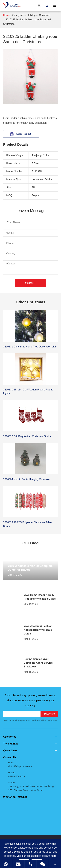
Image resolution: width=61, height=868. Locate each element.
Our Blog (30, 543)
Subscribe (49, 714)
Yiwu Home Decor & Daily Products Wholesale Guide (40, 597)
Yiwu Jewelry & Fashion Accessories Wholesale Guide (38, 630)
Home (7, 15)
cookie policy (34, 856)
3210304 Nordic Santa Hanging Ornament (27, 479)
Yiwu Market (30, 744)
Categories (18, 15)
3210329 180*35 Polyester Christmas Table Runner (27, 524)
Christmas (45, 15)
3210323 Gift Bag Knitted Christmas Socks (27, 436)
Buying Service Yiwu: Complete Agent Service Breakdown (38, 663)
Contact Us (10, 757)
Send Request (21, 134)
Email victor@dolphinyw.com (20, 764)
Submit (30, 283)
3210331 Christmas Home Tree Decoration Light (30, 347)
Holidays (32, 15)
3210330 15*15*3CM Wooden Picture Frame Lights (28, 391)
